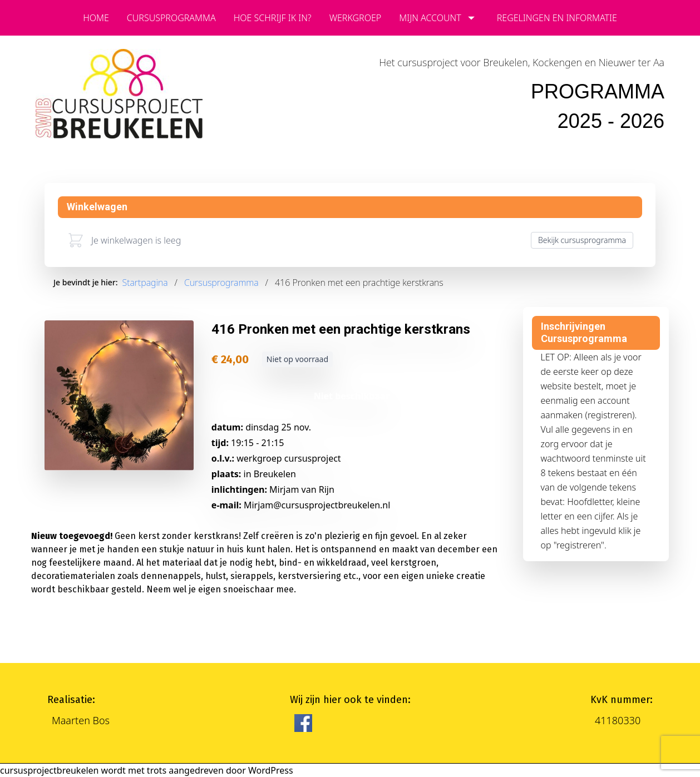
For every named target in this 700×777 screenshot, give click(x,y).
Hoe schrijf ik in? (273, 18)
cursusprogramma (171, 18)
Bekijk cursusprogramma (582, 240)
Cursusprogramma (221, 283)
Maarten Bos (81, 720)
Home (96, 18)
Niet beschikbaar (352, 396)
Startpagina (145, 283)
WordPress (271, 770)
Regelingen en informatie (557, 18)
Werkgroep (356, 18)
